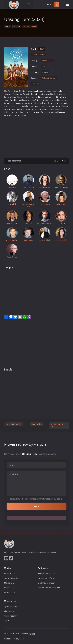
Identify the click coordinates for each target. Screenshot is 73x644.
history (23, 115)
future (7, 97)
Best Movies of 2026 (47, 574)
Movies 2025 (9, 587)
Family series (37, 424)
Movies (17, 26)
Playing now (9, 611)
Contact (7, 639)
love (63, 97)
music (41, 91)
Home (8, 26)
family (15, 94)
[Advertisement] (37, 136)
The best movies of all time (49, 587)
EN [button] (49, 4)
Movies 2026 (9, 583)
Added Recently (10, 616)
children (41, 97)
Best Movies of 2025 (47, 578)
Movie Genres (10, 574)
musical (45, 109)
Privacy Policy (19, 639)
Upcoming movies (11, 607)
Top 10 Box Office (12, 578)
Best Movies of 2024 (57, 426)
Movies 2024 (9, 592)
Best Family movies (14, 424)
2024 (42, 49)
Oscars (7, 621)
